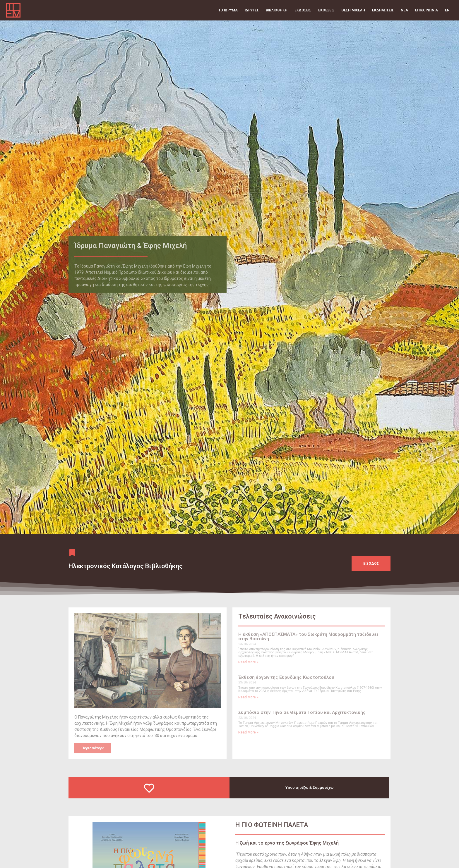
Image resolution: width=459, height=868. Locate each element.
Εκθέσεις (326, 10)
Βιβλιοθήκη (277, 10)
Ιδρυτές (252, 10)
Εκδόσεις (303, 10)
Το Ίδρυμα (228, 10)
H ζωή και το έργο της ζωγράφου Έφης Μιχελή (287, 850)
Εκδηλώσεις (383, 10)
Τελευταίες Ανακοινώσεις (277, 623)
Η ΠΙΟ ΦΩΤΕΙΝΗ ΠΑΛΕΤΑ (272, 832)
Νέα (404, 10)
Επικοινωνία (427, 10)
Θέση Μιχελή (353, 10)
